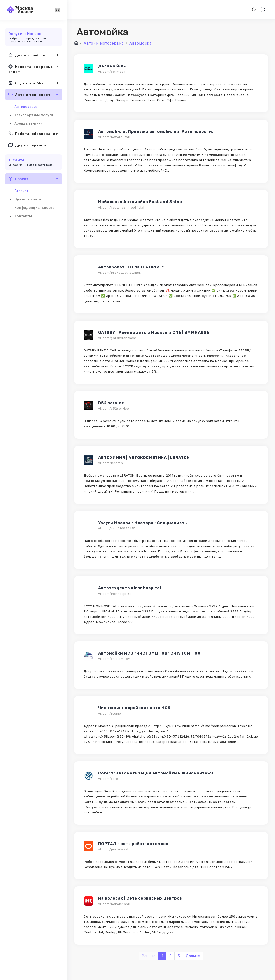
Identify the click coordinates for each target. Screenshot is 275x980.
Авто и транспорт (34, 95)
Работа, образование (34, 134)
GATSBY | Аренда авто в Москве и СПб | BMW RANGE (154, 332)
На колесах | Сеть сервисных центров (140, 898)
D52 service (111, 403)
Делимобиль (112, 66)
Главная (22, 191)
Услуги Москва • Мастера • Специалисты (143, 523)
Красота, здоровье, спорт (34, 69)
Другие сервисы (27, 145)
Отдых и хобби (34, 83)
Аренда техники (29, 123)
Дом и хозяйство (34, 55)
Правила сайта (28, 199)
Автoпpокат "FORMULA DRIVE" (131, 267)
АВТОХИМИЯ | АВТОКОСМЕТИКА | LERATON (144, 458)
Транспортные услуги (34, 115)
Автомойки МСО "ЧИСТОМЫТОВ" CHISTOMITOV (149, 653)
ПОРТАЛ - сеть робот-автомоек (133, 844)
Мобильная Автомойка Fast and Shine (140, 202)
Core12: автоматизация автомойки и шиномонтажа (156, 773)
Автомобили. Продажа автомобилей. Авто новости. (156, 131)
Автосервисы (26, 107)
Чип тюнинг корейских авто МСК (134, 708)
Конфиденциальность (34, 208)
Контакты (23, 216)
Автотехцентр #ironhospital (130, 588)
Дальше (193, 956)
